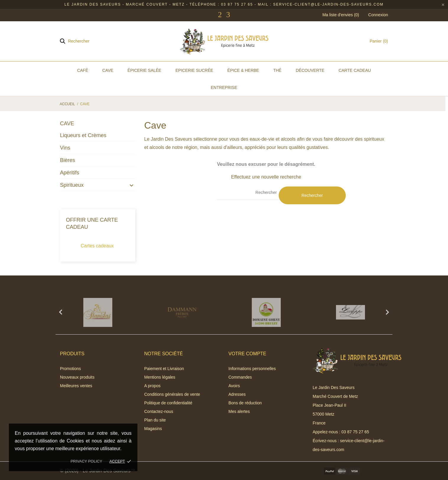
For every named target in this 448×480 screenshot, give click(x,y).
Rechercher (312, 195)
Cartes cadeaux (97, 246)
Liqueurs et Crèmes (83, 135)
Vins (65, 148)
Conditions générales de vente (172, 394)
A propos (152, 386)
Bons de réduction (245, 403)
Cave (108, 70)
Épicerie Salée (144, 70)
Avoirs (234, 386)
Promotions (70, 369)
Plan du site (155, 420)
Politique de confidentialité (168, 403)
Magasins (153, 429)
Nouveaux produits (77, 377)
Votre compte (247, 354)
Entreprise (224, 87)
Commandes (240, 377)
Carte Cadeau (355, 70)
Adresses (237, 394)
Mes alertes (239, 411)
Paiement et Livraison (164, 369)
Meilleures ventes (76, 386)
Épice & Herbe (243, 70)
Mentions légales (160, 377)
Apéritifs (70, 173)
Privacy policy (86, 461)
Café (83, 70)
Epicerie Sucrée (194, 70)
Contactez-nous (159, 411)
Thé (277, 70)
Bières (68, 160)
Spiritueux (72, 185)
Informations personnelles (252, 369)
